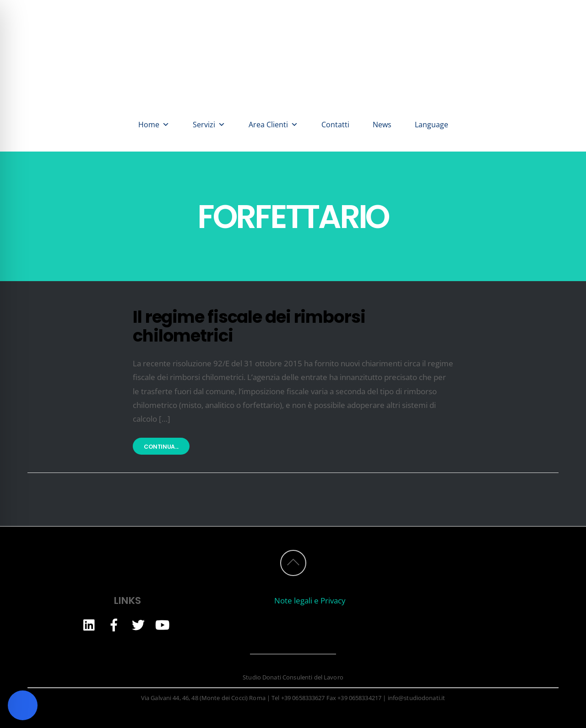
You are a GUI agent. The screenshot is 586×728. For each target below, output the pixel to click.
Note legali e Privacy (310, 600)
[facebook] (114, 624)
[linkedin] (90, 624)
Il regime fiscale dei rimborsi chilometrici (249, 326)
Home (154, 125)
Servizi (209, 125)
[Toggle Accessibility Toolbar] (23, 705)
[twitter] (138, 624)
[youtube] (163, 624)
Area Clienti (273, 125)
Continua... (161, 447)
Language (431, 125)
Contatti (335, 125)
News (382, 125)
